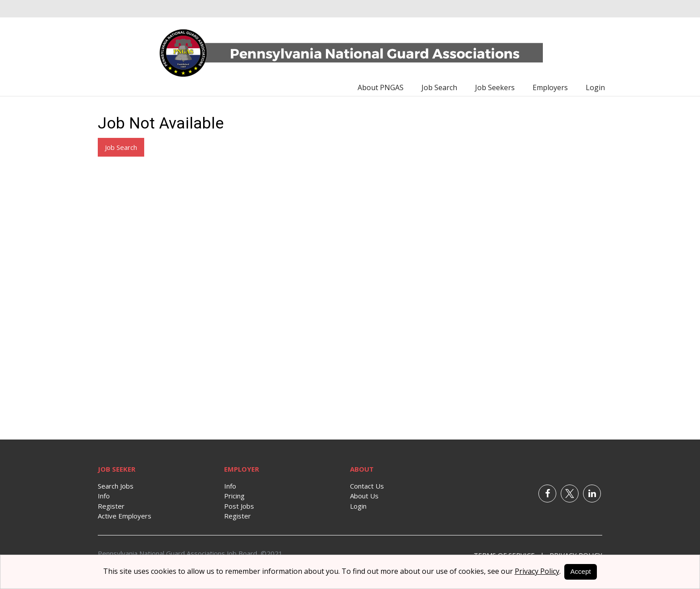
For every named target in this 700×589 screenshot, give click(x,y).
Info (104, 496)
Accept (581, 571)
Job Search (439, 87)
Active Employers (125, 516)
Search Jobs (116, 486)
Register (111, 506)
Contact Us (367, 486)
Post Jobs (239, 506)
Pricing (234, 496)
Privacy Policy (537, 571)
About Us (364, 496)
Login (595, 87)
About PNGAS (381, 87)
